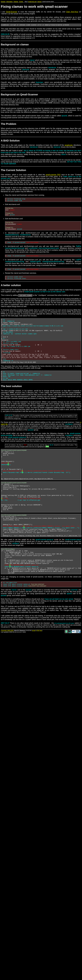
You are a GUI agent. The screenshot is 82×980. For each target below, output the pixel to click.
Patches (16, 2)
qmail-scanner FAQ (53, 175)
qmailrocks (69, 145)
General (3, 2)
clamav (39, 2)
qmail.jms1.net (32, 2)
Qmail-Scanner (12, 12)
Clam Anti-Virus (72, 12)
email (34, 668)
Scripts (21, 2)
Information (10, 2)
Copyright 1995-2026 (7, 668)
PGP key (39, 668)
